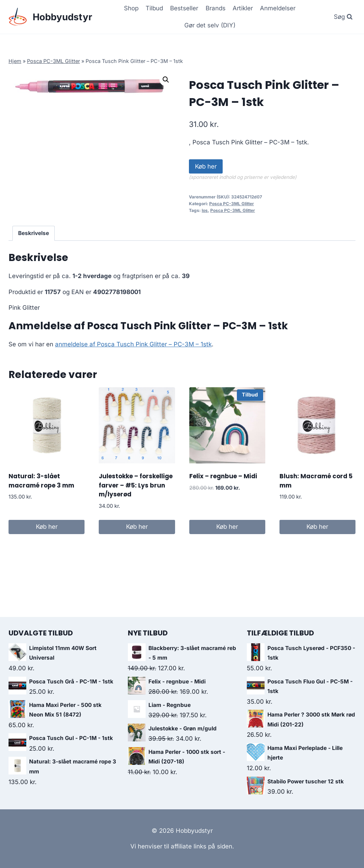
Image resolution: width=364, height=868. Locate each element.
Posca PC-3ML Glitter (53, 61)
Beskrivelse (34, 233)
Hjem (15, 61)
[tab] (34, 233)
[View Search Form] (343, 17)
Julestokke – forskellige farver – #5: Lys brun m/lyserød (136, 485)
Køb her (206, 166)
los (205, 210)
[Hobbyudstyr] (50, 17)
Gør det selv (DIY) (210, 25)
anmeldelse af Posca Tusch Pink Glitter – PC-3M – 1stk (133, 344)
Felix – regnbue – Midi (223, 476)
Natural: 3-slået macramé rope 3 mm (41, 481)
